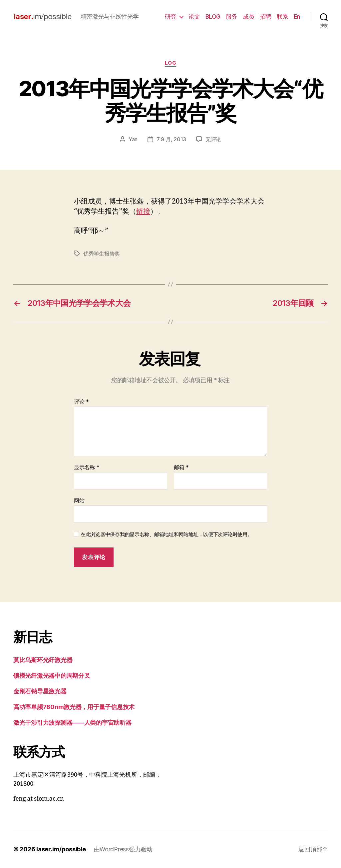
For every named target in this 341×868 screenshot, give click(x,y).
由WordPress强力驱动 (123, 849)
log (171, 63)
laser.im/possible (61, 849)
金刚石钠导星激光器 (40, 691)
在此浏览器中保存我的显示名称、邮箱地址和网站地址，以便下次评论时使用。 (167, 534)
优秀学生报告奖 (102, 254)
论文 (194, 16)
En (297, 16)
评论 (81, 402)
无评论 (213, 139)
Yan (133, 139)
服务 (232, 16)
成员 (249, 16)
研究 (171, 16)
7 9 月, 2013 (171, 139)
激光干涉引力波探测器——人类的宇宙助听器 (72, 723)
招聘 (266, 16)
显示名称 (87, 467)
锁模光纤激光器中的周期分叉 (52, 676)
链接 (143, 211)
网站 (79, 500)
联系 (283, 16)
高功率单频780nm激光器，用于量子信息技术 (74, 707)
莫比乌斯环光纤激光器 (43, 660)
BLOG (213, 16)
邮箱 (181, 467)
